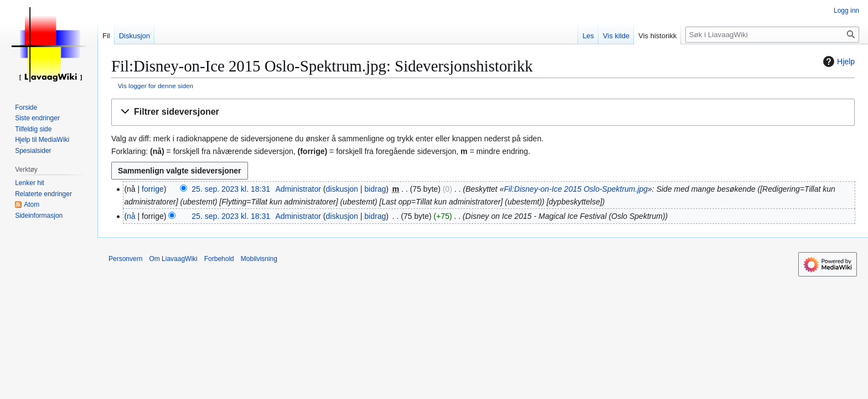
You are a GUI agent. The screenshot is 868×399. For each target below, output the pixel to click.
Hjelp (838, 62)
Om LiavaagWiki (173, 259)
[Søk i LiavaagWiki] (772, 35)
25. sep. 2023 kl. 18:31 (231, 189)
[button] (483, 112)
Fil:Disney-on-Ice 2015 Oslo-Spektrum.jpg (576, 189)
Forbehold (219, 259)
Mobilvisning (259, 259)
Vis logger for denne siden (156, 86)
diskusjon (342, 189)
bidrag (375, 189)
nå (131, 216)
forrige (153, 189)
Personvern (125, 259)
